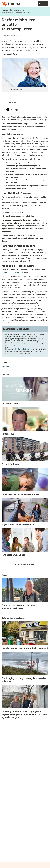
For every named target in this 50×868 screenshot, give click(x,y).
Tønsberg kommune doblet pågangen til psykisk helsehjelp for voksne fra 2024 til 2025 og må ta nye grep (25, 714)
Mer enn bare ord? (11, 404)
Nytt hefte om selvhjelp (13, 555)
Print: (15, 110)
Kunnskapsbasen (16, 10)
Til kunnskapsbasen (25, 564)
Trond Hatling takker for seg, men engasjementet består (18, 607)
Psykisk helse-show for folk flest (18, 525)
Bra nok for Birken (11, 464)
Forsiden (5, 10)
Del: (6, 109)
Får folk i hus (8, 434)
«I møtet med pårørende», (24, 349)
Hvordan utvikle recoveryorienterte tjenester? (25, 648)
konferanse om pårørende (12, 273)
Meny (43, 4)
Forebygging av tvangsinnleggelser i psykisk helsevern (24, 680)
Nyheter (6, 367)
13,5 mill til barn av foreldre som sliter (20, 494)
